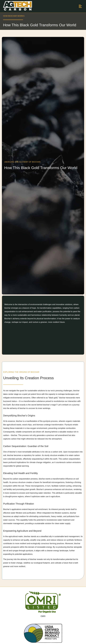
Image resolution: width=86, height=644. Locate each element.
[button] (80, 6)
